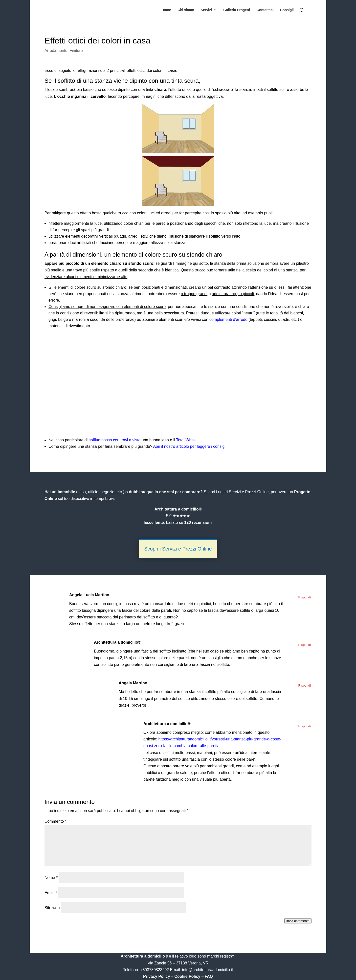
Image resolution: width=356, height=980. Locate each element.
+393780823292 (155, 970)
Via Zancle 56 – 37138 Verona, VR (178, 963)
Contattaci (265, 10)
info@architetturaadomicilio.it (208, 970)
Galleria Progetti (237, 10)
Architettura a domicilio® (117, 642)
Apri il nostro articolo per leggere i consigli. (190, 446)
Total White (186, 440)
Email (51, 893)
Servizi (206, 10)
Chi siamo (186, 10)
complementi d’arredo (228, 319)
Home (166, 10)
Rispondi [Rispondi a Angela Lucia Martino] (304, 597)
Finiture (76, 51)
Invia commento (298, 921)
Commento (56, 821)
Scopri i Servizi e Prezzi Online (178, 549)
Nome (51, 878)
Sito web (52, 908)
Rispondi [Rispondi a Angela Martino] (304, 685)
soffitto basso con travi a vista (115, 440)
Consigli (287, 10)
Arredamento (56, 51)
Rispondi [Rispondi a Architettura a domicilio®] (304, 645)
